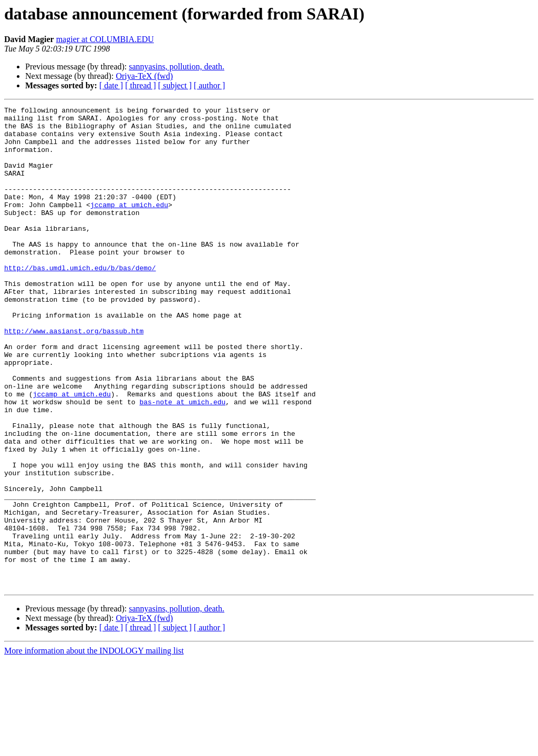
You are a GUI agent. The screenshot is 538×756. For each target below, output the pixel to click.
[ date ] (111, 85)
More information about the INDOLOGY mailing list (94, 747)
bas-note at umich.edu (182, 462)
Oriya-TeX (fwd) (144, 76)
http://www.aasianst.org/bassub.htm (74, 376)
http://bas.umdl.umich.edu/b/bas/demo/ (80, 301)
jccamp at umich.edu (129, 225)
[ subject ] (175, 85)
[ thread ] (141, 85)
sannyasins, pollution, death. (177, 67)
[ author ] (210, 85)
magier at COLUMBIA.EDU (105, 39)
